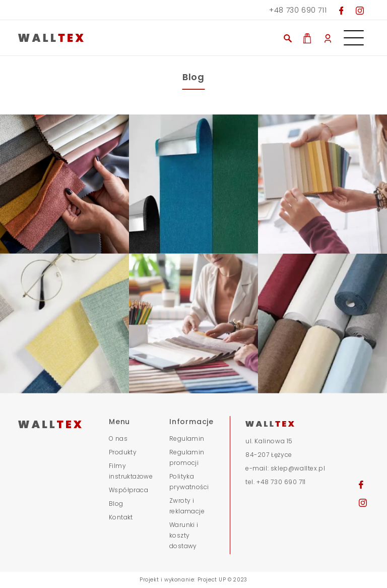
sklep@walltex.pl (298, 468)
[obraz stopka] (64, 184)
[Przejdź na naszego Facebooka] (361, 484)
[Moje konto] (328, 38)
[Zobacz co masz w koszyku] (307, 38)
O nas (118, 438)
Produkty (123, 452)
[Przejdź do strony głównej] (57, 424)
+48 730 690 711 (298, 10)
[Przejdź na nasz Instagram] (360, 10)
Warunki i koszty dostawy (184, 535)
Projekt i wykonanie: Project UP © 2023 (193, 580)
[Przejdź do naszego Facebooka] (341, 10)
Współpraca (128, 490)
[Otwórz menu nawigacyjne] (354, 34)
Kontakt (121, 517)
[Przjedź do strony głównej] (118, 38)
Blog (116, 504)
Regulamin (187, 438)
